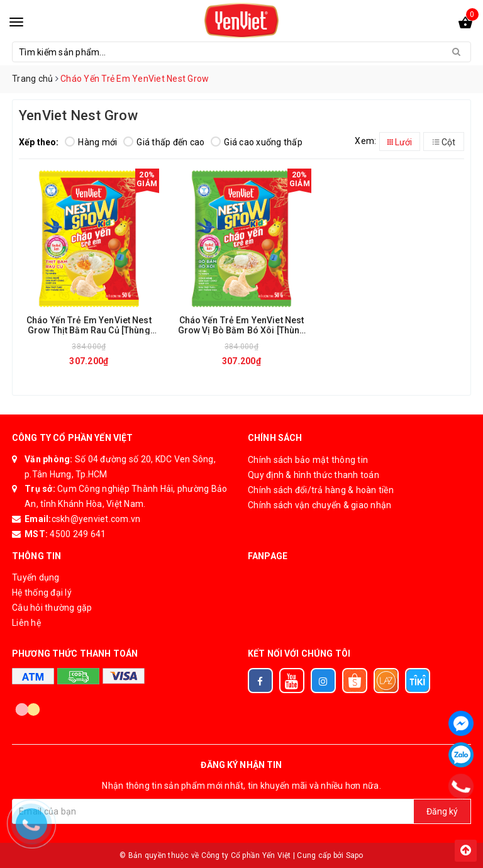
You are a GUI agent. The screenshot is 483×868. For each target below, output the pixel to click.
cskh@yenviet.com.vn (96, 519)
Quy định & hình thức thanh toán (314, 475)
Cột (444, 142)
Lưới (400, 142)
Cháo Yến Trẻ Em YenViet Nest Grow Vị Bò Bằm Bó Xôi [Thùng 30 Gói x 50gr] (242, 325)
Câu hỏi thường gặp (52, 608)
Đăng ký (442, 811)
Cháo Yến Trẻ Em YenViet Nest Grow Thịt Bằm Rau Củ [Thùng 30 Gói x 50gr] (89, 325)
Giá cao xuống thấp (257, 142)
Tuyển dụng (36, 577)
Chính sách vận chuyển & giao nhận (319, 505)
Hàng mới (91, 142)
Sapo (355, 855)
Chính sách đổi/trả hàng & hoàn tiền (321, 490)
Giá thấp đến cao (164, 142)
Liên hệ (26, 623)
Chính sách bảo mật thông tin (308, 460)
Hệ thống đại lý (42, 593)
